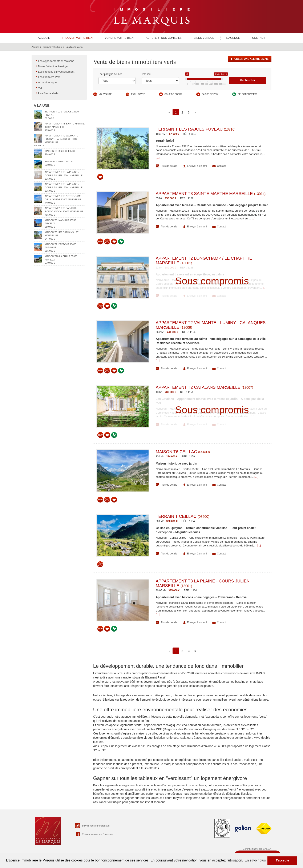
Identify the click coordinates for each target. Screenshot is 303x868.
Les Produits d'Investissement (56, 72)
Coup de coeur (173, 94)
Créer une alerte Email (251, 59)
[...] (158, 158)
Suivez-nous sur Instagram (92, 826)
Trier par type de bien (110, 74)
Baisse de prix (210, 94)
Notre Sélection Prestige (53, 66)
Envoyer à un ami (197, 166)
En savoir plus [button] (255, 860)
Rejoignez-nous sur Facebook (94, 834)
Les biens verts (74, 47)
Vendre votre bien (119, 38)
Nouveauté (105, 94)
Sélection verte (248, 94)
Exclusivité (138, 94)
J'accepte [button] (282, 860)
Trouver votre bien (77, 38)
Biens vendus (204, 38)
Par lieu (146, 74)
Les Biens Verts (48, 93)
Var (40, 88)
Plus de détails (169, 166)
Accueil (44, 38)
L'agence (233, 38)
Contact (259, 38)
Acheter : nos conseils (163, 38)
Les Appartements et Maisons (56, 61)
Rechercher (247, 80)
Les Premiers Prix (49, 77)
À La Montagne (47, 82)
